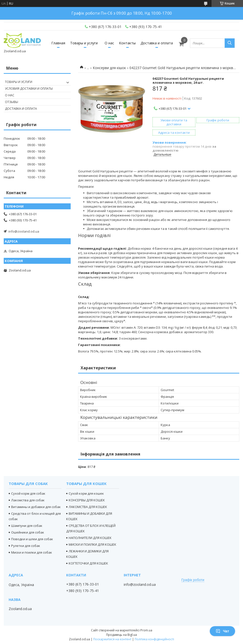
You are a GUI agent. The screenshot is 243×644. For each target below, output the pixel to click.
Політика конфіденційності (154, 639)
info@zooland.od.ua (24, 231)
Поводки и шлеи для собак (32, 539)
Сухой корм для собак (28, 493)
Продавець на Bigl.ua (121, 635)
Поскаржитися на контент (112, 639)
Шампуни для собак (27, 526)
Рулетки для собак (26, 546)
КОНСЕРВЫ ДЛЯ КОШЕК (87, 500)
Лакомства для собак (28, 500)
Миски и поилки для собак (32, 552)
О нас (109, 43)
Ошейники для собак (28, 532)
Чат (222, 631)
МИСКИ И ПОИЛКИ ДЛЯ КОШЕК (92, 544)
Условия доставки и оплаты (29, 89)
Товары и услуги (84, 43)
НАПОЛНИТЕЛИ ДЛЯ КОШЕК (90, 538)
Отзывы (12, 102)
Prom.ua (146, 630)
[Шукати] (230, 43)
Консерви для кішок (109, 68)
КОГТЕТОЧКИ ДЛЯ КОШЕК (88, 563)
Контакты (127, 43)
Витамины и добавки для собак (36, 507)
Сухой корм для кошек (86, 493)
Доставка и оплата (157, 43)
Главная (58, 43)
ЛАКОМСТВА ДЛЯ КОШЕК (88, 507)
